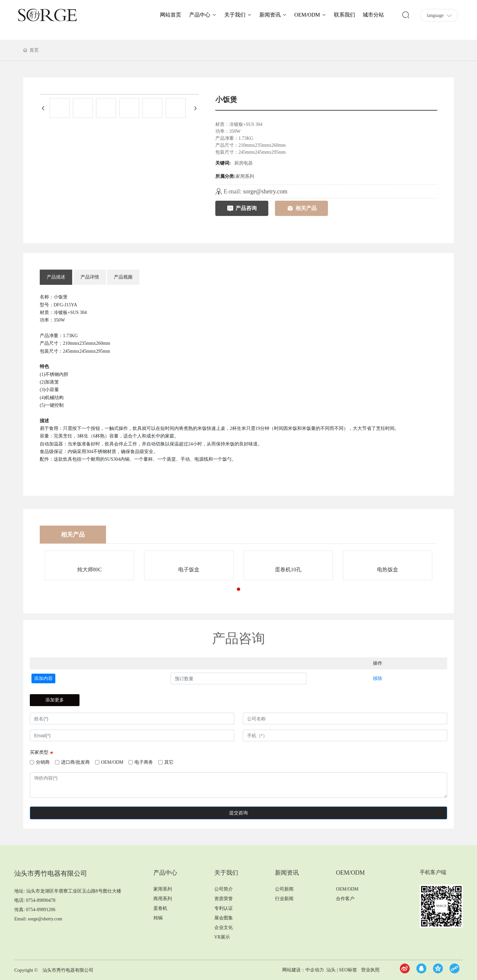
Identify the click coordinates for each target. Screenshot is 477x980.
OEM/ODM (112, 762)
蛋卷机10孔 (288, 569)
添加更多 (55, 700)
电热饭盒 (388, 569)
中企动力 (315, 970)
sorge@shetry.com (265, 191)
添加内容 (43, 678)
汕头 (331, 970)
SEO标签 (348, 970)
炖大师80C (90, 569)
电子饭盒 (189, 569)
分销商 (43, 762)
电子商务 (144, 762)
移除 (378, 678)
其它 (169, 762)
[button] (238, 589)
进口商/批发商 (76, 762)
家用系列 (245, 176)
